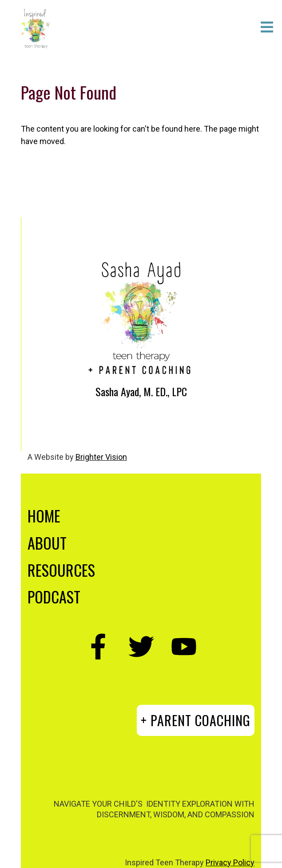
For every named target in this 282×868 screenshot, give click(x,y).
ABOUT (47, 543)
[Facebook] (99, 647)
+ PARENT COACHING (196, 720)
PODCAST (54, 597)
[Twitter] (141, 647)
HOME (44, 516)
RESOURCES (61, 570)
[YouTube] (184, 647)
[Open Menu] (267, 28)
